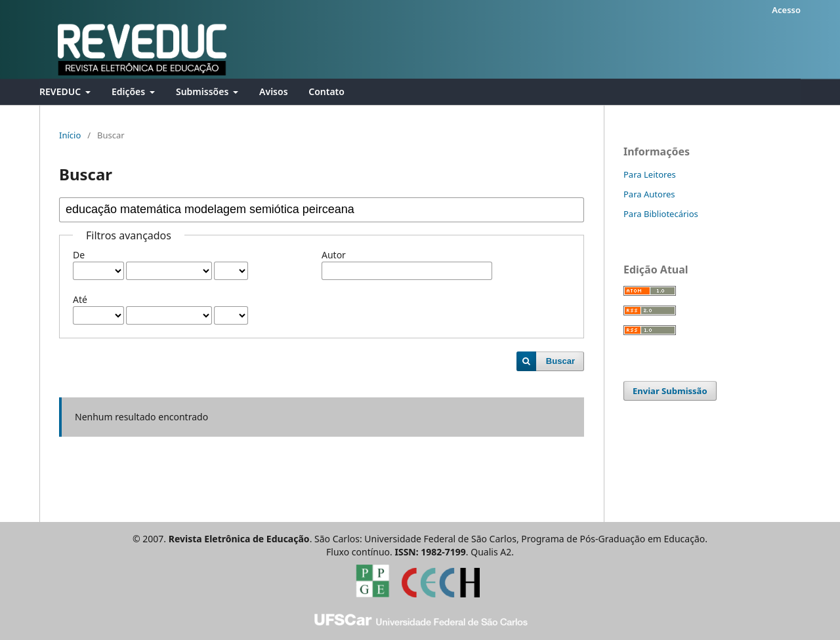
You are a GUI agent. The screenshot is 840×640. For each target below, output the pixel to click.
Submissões (203, 91)
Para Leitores (650, 174)
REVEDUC (61, 91)
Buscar (560, 361)
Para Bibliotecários (661, 214)
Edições (130, 91)
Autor (334, 255)
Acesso (786, 10)
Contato (326, 91)
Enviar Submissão (670, 391)
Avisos (273, 91)
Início (70, 135)
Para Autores (649, 194)
